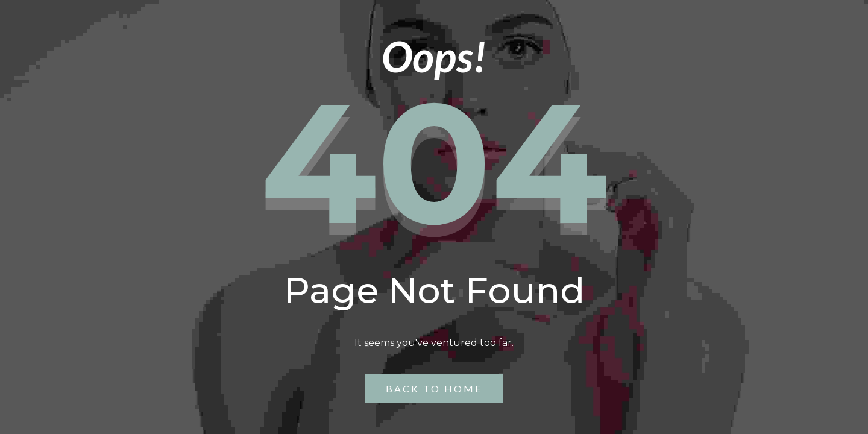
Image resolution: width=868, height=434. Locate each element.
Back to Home (434, 388)
